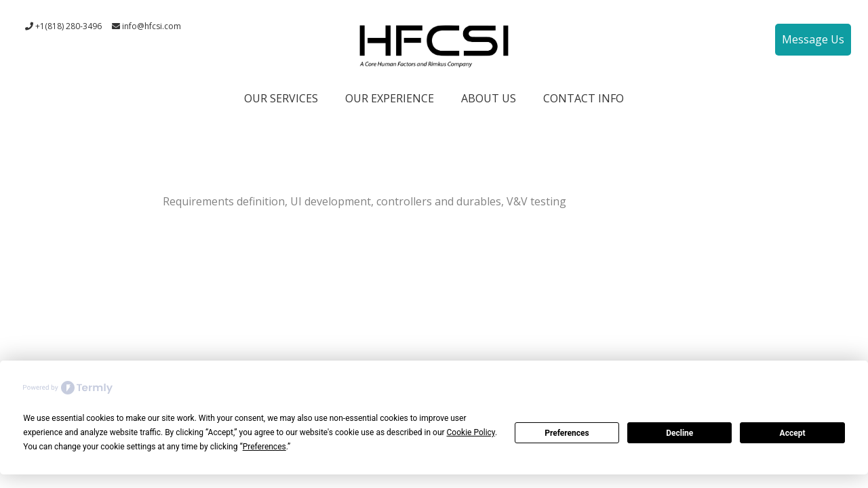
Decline (679, 433)
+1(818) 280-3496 (63, 26)
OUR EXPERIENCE (390, 98)
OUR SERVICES (281, 98)
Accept (793, 433)
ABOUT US (489, 98)
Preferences (567, 433)
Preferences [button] (264, 447)
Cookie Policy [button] (471, 432)
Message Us (813, 39)
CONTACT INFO (584, 98)
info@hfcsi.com (146, 26)
